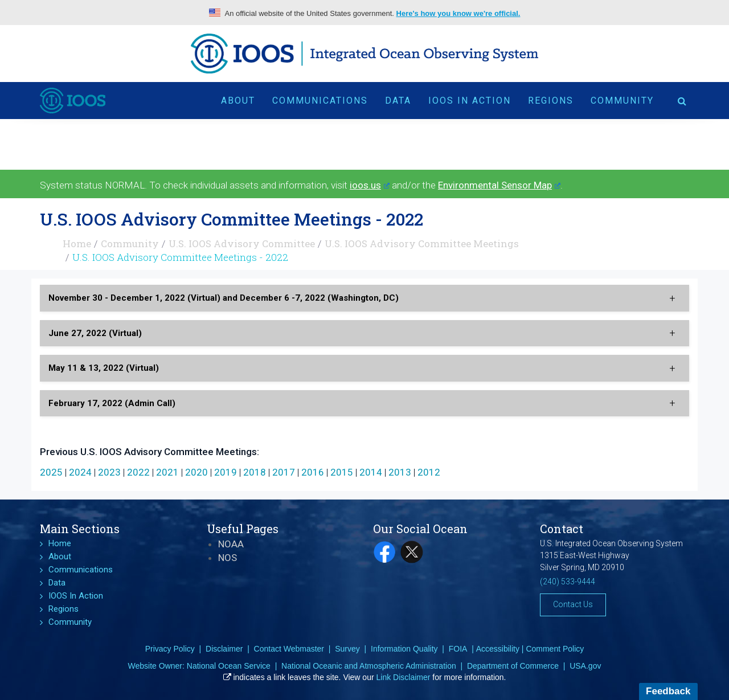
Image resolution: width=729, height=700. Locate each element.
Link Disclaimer (404, 677)
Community (622, 101)
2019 (226, 472)
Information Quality (404, 649)
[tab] (364, 298)
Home (77, 243)
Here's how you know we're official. (458, 13)
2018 (255, 472)
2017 (284, 472)
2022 (138, 472)
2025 (51, 472)
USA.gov (585, 666)
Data (398, 101)
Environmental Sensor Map (499, 185)
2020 (196, 472)
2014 (371, 472)
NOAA (231, 544)
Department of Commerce (513, 666)
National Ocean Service (229, 666)
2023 (109, 472)
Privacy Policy (170, 649)
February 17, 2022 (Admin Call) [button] (112, 403)
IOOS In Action (470, 101)
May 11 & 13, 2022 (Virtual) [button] (104, 368)
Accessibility (498, 649)
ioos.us (370, 185)
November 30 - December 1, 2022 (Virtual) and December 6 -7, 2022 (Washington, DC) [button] (224, 298)
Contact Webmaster (289, 649)
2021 (167, 472)
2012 (429, 472)
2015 (342, 472)
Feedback (668, 691)
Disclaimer (224, 649)
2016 (313, 472)
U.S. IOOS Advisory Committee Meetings (422, 243)
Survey (347, 649)
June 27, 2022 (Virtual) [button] (95, 333)
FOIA (458, 649)
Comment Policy (555, 649)
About (238, 101)
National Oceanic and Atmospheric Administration (369, 666)
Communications (320, 101)
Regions (551, 101)
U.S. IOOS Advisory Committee (242, 243)
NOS (228, 558)
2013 (400, 472)
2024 (80, 472)
